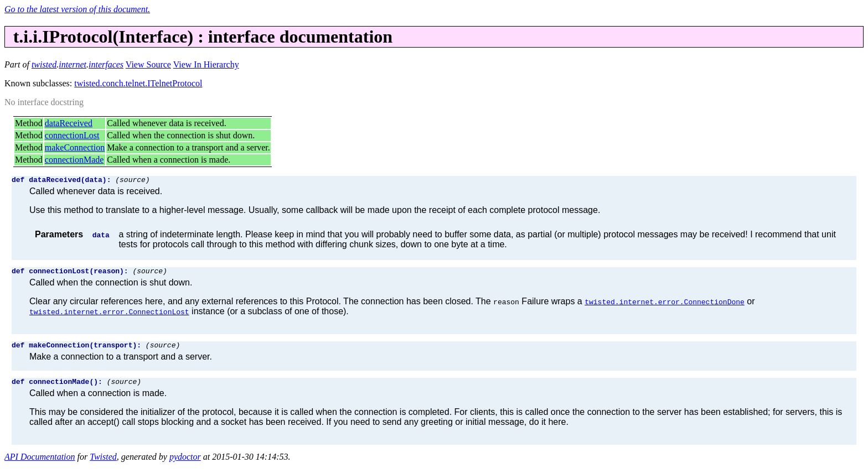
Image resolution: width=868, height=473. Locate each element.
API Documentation (40, 463)
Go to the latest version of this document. (77, 9)
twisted (44, 64)
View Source (148, 64)
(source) (132, 181)
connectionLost (72, 135)
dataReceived (69, 123)
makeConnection (75, 147)
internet (73, 64)
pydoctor (185, 463)
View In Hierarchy (206, 64)
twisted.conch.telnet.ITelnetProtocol (138, 83)
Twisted (103, 463)
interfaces (106, 64)
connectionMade (74, 160)
